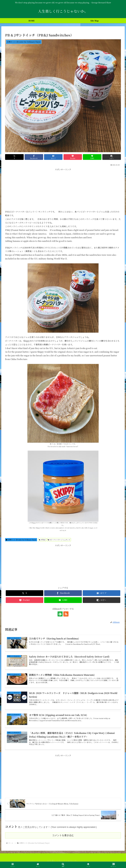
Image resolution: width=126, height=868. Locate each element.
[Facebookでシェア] (34, 157)
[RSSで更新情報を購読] (66, 614)
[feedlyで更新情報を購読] (60, 614)
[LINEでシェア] (92, 157)
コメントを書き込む (63, 835)
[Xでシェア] (14, 157)
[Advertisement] (63, 189)
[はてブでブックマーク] (53, 157)
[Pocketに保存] (73, 157)
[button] (112, 157)
